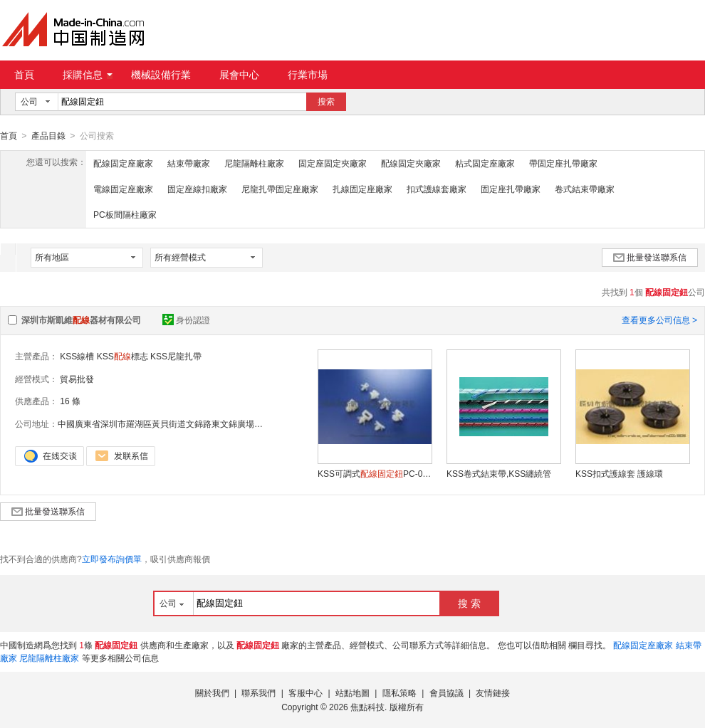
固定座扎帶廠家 (511, 189)
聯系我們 (258, 692)
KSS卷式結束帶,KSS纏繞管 (499, 473)
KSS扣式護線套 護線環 (619, 473)
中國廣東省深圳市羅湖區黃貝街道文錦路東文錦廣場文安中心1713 (183, 423)
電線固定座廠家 (123, 189)
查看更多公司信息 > (659, 320)
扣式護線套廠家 (437, 189)
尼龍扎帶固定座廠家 (280, 189)
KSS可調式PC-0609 (375, 473)
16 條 (70, 401)
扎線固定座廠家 (362, 189)
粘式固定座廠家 (485, 163)
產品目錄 (48, 136)
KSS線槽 (77, 356)
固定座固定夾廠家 (333, 163)
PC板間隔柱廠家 (125, 214)
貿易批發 (77, 379)
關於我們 (212, 692)
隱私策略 (399, 692)
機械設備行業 (161, 75)
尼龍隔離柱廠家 (254, 163)
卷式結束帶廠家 (585, 189)
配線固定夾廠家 (411, 163)
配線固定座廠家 (123, 163)
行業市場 (308, 75)
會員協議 (446, 692)
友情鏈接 (493, 692)
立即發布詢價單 (112, 559)
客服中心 (305, 692)
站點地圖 (352, 692)
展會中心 (239, 75)
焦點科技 (367, 707)
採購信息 (88, 75)
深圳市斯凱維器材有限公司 (81, 320)
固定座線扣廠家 (197, 189)
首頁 (24, 75)
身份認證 (186, 320)
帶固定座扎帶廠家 (563, 163)
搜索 (326, 102)
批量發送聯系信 (650, 257)
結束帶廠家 (189, 163)
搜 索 (469, 603)
